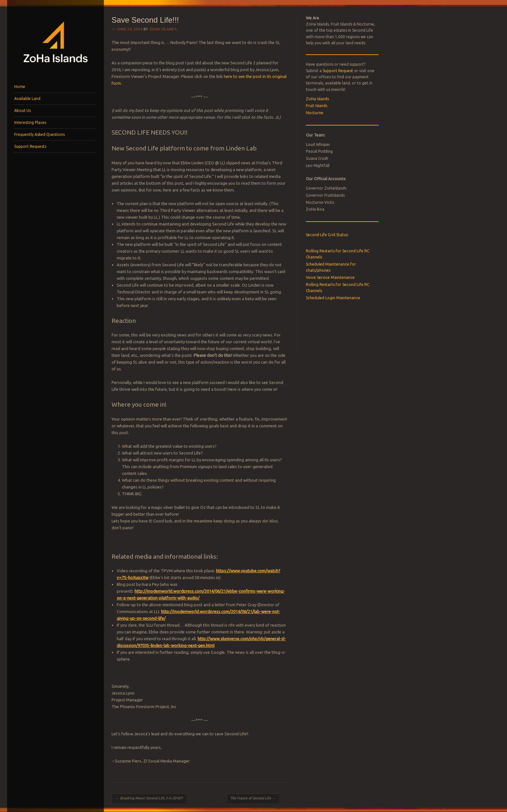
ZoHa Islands (163, 29)
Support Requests (30, 146)
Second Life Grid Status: (327, 235)
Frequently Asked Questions (39, 134)
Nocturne (315, 113)
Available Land (27, 99)
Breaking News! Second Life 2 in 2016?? (149, 798)
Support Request (338, 71)
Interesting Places (30, 122)
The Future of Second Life (253, 798)
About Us (22, 110)
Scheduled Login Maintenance (333, 298)
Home (20, 87)
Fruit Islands (317, 106)
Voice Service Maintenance (330, 277)
